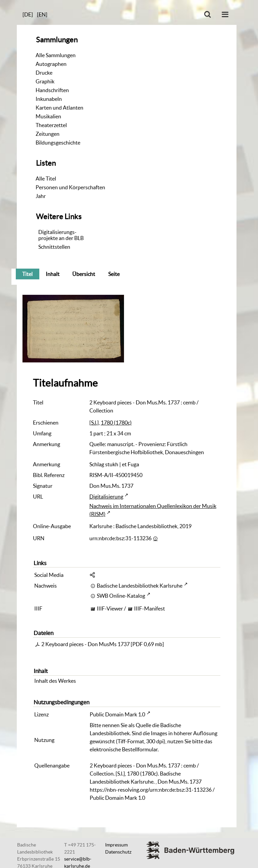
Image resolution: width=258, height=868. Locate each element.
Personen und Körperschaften (70, 187)
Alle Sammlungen (56, 55)
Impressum (116, 845)
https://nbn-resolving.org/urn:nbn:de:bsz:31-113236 (151, 790)
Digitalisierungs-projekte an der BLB (61, 235)
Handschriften (52, 90)
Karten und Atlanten (59, 108)
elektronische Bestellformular (124, 749)
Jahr (41, 196)
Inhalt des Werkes (55, 681)
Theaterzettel (51, 125)
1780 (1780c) (116, 423)
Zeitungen (48, 134)
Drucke (44, 73)
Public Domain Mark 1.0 (117, 714)
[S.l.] (94, 423)
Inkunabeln (49, 99)
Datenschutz (118, 852)
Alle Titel (46, 179)
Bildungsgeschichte (58, 143)
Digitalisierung (106, 497)
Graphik (45, 81)
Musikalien (48, 116)
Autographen (51, 64)
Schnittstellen (54, 247)
